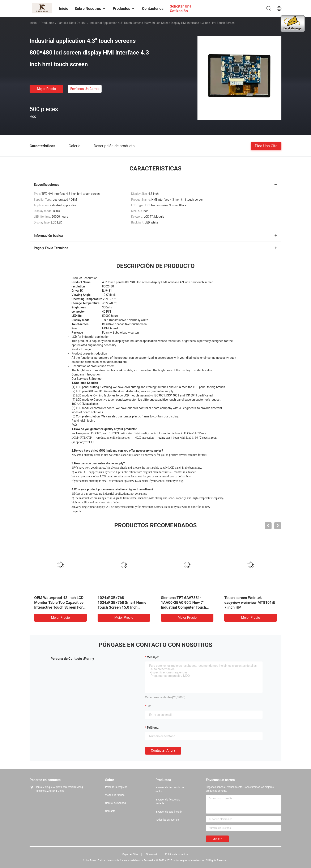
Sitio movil (152, 854)
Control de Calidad (115, 803)
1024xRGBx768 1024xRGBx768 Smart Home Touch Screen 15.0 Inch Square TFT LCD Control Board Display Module (123, 607)
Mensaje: (153, 657)
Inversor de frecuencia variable (168, 802)
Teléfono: (153, 728)
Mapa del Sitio (130, 854)
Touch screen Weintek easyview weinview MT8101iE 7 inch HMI (250, 602)
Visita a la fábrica (115, 795)
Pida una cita (266, 146)
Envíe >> (217, 839)
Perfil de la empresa (116, 787)
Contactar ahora (163, 750)
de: (149, 706)
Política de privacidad (177, 854)
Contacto (110, 811)
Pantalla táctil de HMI (72, 23)
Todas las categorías (167, 820)
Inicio (33, 23)
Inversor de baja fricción (169, 812)
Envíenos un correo (85, 89)
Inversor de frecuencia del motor (170, 789)
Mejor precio (46, 89)
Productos (47, 23)
